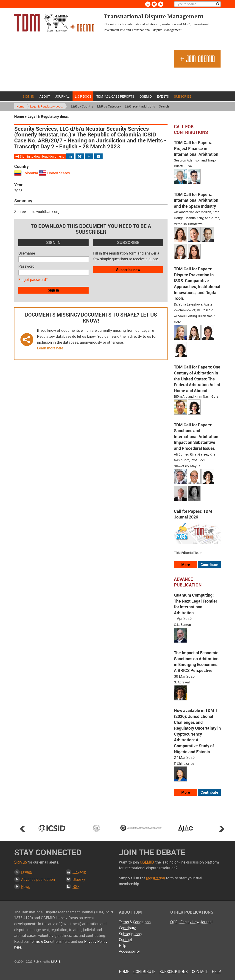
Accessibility (129, 951)
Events (163, 96)
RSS (76, 887)
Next (222, 829)
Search (164, 106)
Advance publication (38, 879)
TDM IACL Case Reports (115, 96)
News (26, 887)
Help (123, 946)
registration (156, 878)
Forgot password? (33, 280)
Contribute (127, 928)
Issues (26, 872)
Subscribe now (128, 270)
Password (26, 266)
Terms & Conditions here (50, 941)
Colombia (30, 173)
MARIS (56, 961)
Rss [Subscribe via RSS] (161, 4)
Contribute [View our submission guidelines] (209, 565)
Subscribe (183, 96)
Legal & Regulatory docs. (46, 106)
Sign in (28, 96)
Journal (62, 96)
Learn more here (50, 348)
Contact (126, 940)
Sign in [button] (53, 290)
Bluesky (79, 879)
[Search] (197, 4)
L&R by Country (82, 106)
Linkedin (79, 872)
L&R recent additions (140, 106)
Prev (22, 829)
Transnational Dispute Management (54, 23)
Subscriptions (130, 934)
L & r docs (83, 96)
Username (27, 253)
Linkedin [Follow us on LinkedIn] (148, 4)
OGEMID (146, 96)
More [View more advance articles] (186, 792)
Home (17, 96)
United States (59, 173)
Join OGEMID (197, 59)
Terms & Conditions (135, 922)
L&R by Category (109, 106)
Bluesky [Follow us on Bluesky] (154, 4)
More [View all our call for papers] (186, 565)
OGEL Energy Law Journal (191, 922)
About (45, 96)
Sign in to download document (42, 156)
